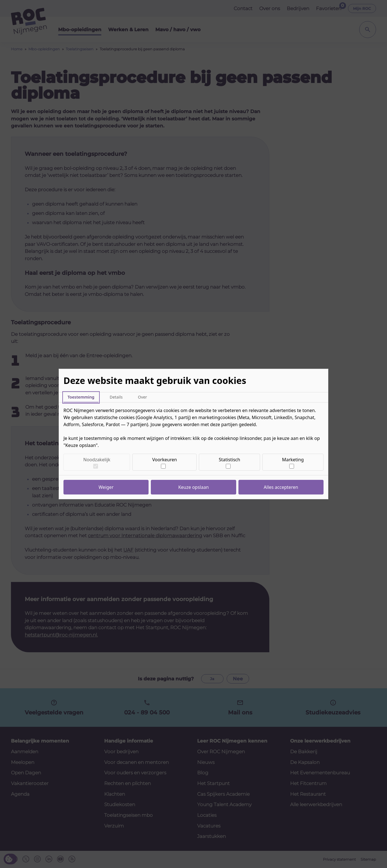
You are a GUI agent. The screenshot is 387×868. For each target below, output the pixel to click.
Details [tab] (116, 397)
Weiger (106, 487)
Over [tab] (143, 397)
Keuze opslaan (194, 487)
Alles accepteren (281, 487)
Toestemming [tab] (81, 397)
